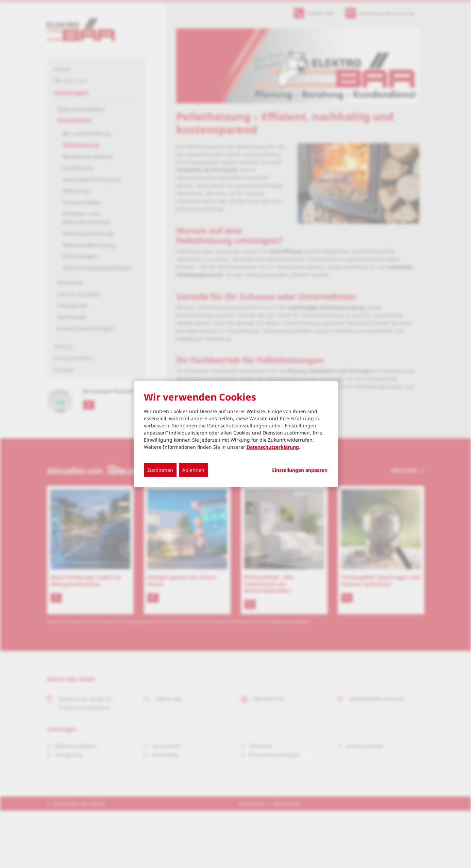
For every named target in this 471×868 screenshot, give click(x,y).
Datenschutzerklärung (273, 447)
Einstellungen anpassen (300, 470)
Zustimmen (160, 470)
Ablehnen (193, 470)
